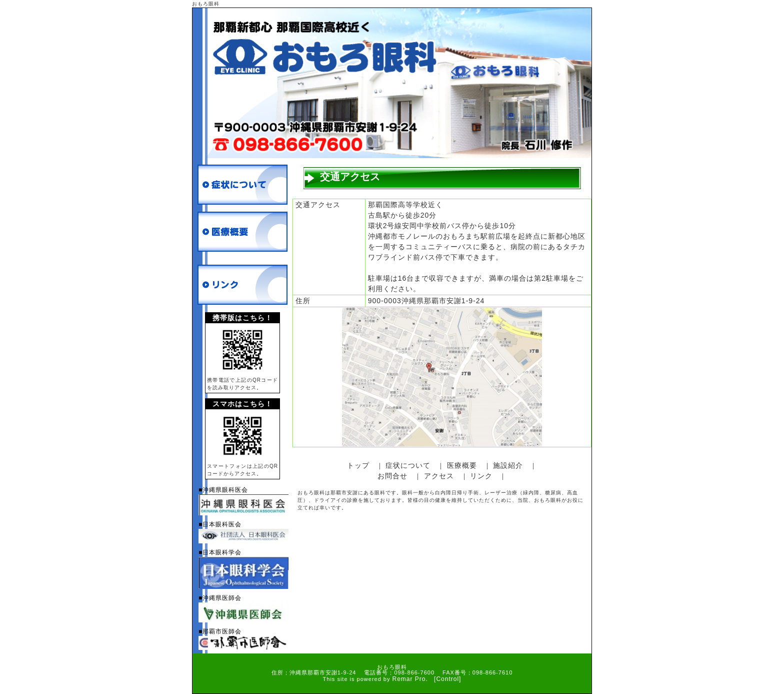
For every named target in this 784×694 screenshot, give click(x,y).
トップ (358, 465)
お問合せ (392, 476)
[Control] (447, 679)
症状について (408, 465)
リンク (481, 476)
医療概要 (462, 465)
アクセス (439, 476)
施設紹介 (508, 465)
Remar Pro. (410, 679)
